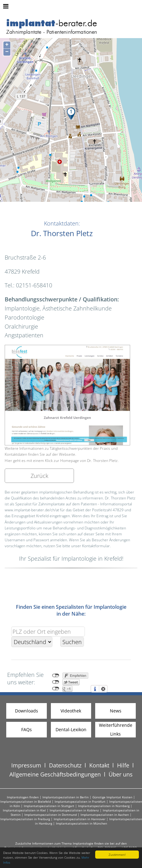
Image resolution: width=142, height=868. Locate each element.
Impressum (26, 765)
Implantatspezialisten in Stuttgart (49, 806)
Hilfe (123, 765)
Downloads (27, 711)
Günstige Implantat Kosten (112, 797)
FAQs (27, 729)
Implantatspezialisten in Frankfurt (80, 801)
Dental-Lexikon (71, 729)
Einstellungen (103, 689)
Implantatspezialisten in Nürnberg (104, 806)
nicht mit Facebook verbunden (56, 676)
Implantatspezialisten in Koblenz (74, 810)
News (116, 711)
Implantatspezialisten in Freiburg (25, 819)
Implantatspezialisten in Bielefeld (26, 801)
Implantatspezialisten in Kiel (24, 810)
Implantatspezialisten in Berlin (66, 797)
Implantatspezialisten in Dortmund (51, 815)
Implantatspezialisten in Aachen (105, 815)
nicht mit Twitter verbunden (56, 682)
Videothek (71, 711)
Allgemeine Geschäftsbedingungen (55, 774)
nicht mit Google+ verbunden (56, 689)
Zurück (39, 476)
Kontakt (99, 765)
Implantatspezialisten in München (81, 823)
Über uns (121, 774)
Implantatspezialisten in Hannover (80, 819)
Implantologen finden (23, 797)
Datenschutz (65, 765)
